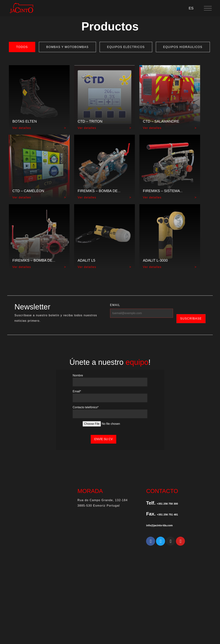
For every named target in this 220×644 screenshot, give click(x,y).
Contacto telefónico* (86, 406)
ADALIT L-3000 (155, 260)
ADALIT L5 (86, 260)
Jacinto (111, 593)
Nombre (78, 374)
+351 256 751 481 (176, 512)
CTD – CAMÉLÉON (28, 191)
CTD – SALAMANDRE (161, 121)
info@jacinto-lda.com (170, 523)
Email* (77, 390)
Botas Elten (25, 121)
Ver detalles (22, 128)
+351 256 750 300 (176, 502)
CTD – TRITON (90, 121)
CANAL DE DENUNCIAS (200, 584)
